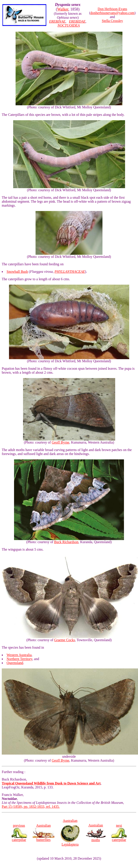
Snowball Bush (17, 272)
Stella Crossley (112, 21)
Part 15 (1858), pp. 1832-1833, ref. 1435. (31, 807)
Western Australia (19, 655)
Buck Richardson (66, 542)
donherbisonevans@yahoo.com (112, 13)
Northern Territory (19, 659)
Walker (63, 9)
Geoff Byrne (61, 442)
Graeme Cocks (65, 640)
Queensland (15, 663)
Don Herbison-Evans (112, 9)
